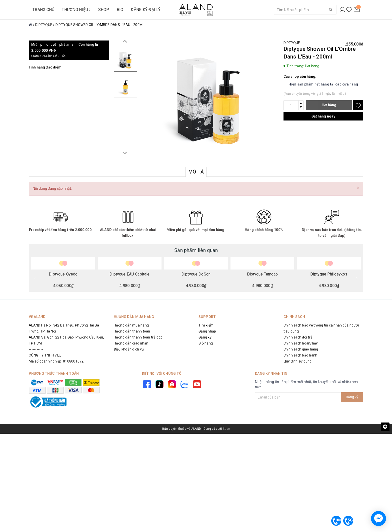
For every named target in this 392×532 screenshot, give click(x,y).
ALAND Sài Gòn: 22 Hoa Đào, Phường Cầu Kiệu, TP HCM (66, 340)
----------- (36, 349)
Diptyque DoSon (196, 274)
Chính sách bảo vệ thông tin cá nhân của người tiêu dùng (321, 328)
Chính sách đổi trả (298, 337)
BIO (120, 10)
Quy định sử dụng (298, 361)
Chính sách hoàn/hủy (301, 343)
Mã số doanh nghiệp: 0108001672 (56, 361)
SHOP (104, 10)
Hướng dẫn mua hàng (131, 325)
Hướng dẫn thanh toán (132, 331)
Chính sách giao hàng (301, 349)
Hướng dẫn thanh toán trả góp (138, 337)
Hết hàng (329, 105)
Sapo (226, 429)
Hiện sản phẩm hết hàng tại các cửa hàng (323, 84)
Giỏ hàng (206, 343)
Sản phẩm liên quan (196, 250)
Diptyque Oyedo (63, 274)
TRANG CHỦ (43, 10)
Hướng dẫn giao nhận (131, 343)
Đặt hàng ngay (323, 116)
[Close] (358, 188)
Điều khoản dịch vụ (129, 349)
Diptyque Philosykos (329, 274)
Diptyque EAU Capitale (129, 274)
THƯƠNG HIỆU (76, 10)
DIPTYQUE (292, 43)
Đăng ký (205, 337)
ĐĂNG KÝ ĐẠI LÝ (146, 10)
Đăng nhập (207, 331)
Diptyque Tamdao (262, 274)
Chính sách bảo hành (300, 355)
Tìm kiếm (206, 325)
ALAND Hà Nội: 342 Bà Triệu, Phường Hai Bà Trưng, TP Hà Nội (64, 328)
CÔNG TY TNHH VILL (45, 355)
